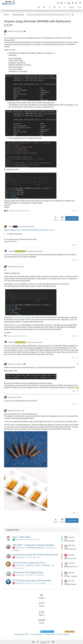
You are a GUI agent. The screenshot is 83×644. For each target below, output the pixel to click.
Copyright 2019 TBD (21, 634)
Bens (22, 568)
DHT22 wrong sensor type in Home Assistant (32, 580)
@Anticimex (12, 241)
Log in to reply (72, 218)
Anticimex (11, 251)
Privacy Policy (50, 634)
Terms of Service (63, 634)
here (53, 53)
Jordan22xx (40, 575)
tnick (38, 557)
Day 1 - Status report (22, 537)
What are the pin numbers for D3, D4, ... (30, 563)
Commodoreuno (42, 583)
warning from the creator (23, 317)
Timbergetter (16, 550)
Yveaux (10, 226)
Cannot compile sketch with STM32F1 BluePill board (35, 555)
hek (39, 540)
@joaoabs (32, 227)
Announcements (18, 540)
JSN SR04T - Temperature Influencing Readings (33, 545)
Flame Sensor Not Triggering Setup (28, 572)
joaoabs (11, 31)
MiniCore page (15, 325)
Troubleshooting (18, 548)
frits (9, 397)
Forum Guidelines (37, 634)
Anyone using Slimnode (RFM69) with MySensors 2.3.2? (35, 230)
